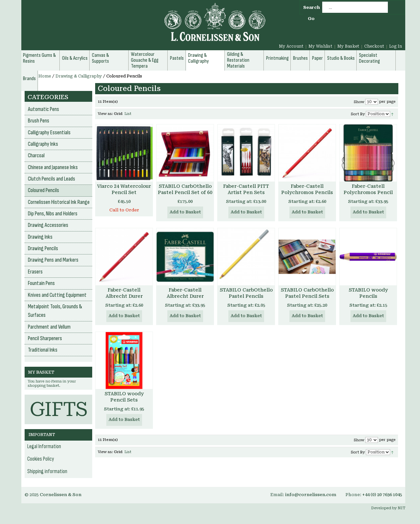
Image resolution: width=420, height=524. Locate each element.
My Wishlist (320, 46)
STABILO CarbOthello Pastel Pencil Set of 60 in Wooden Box (185, 192)
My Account (291, 46)
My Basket (348, 46)
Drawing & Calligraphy (79, 76)
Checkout (374, 46)
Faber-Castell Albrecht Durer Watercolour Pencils (124, 296)
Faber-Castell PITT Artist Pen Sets (246, 189)
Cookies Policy (41, 459)
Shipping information (47, 471)
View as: (105, 114)
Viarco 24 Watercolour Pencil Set (124, 189)
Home (45, 76)
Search (312, 7)
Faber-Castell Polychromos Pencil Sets (368, 192)
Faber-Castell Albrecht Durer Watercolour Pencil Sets (185, 299)
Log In (396, 46)
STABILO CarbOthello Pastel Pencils (246, 293)
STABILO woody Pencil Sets (124, 397)
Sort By (358, 114)
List (128, 114)
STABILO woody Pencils (368, 293)
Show (359, 102)
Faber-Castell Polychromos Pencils (307, 189)
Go (311, 19)
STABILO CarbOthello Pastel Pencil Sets (307, 293)
